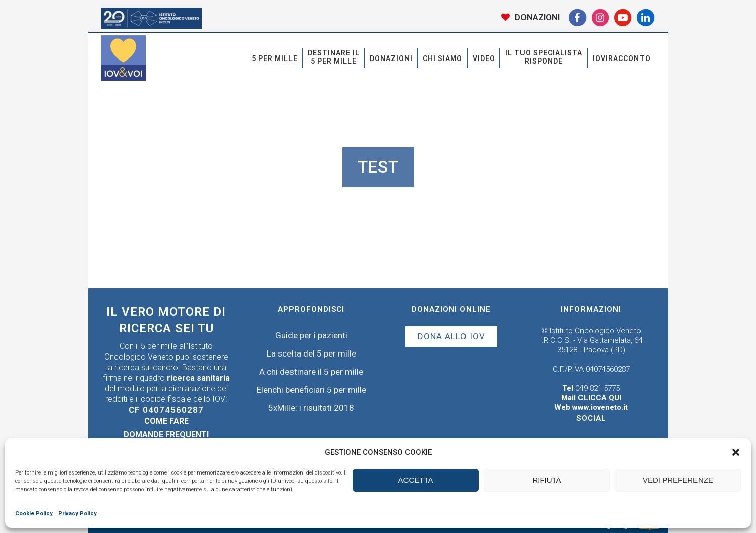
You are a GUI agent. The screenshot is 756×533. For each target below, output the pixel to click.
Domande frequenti (166, 434)
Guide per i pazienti (311, 335)
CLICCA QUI (600, 398)
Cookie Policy (34, 514)
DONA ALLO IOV (451, 336)
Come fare (166, 421)
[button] (736, 452)
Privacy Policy (77, 514)
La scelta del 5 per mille (311, 353)
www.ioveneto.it (600, 407)
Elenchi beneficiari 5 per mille (311, 390)
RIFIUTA (546, 480)
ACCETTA (416, 480)
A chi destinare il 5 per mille (311, 372)
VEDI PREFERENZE (678, 480)
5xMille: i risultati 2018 (311, 408)
